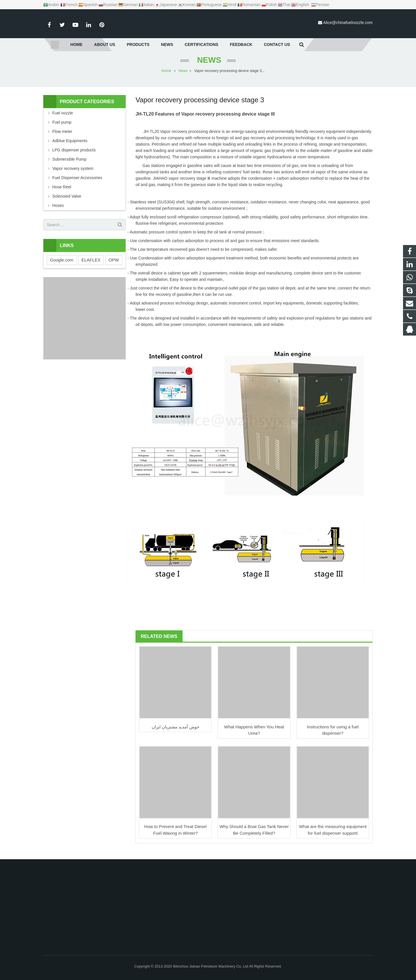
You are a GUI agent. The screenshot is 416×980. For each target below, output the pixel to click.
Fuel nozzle (63, 119)
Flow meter (62, 137)
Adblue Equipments (70, 146)
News (208, 66)
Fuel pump (62, 128)
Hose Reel (62, 193)
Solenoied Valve (67, 202)
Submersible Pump (69, 165)
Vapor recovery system (73, 174)
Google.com (62, 266)
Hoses (58, 211)
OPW (114, 266)
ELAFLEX (91, 266)
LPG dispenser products (74, 156)
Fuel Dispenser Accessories (77, 183)
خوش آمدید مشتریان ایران (175, 732)
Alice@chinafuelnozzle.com (348, 23)
